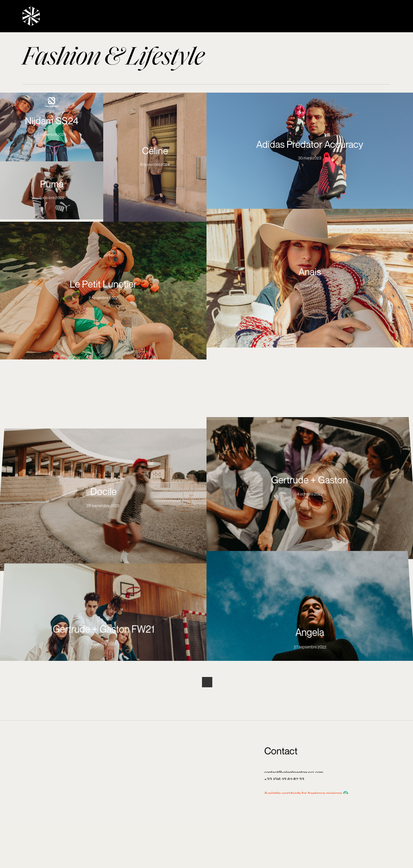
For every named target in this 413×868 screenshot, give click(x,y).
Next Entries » (207, 682)
